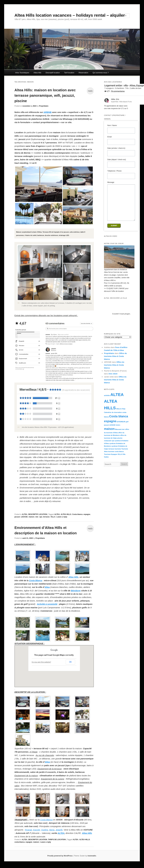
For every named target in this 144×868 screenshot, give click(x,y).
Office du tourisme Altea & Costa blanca (115, 356)
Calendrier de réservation (113, 412)
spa (41, 517)
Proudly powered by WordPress (60, 856)
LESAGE (24, 517)
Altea (47, 587)
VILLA (53, 517)
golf (127, 422)
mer (37, 517)
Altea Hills (73, 577)
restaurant (108, 441)
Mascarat (118, 429)
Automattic (92, 856)
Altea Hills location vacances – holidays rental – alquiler (70, 15)
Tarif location (69, 73)
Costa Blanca (36, 580)
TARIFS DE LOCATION (57, 840)
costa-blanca (19, 842)
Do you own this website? (41, 662)
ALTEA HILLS (66, 514)
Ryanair (28, 830)
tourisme (118, 449)
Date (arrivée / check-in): (116, 148)
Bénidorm (76, 591)
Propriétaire (44, 106)
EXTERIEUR (121, 422)
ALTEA (25, 514)
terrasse (46, 517)
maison (32, 517)
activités (107, 395)
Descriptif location (53, 73)
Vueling (45, 830)
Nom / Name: (112, 125)
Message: (111, 182)
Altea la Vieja (121, 409)
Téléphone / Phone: (115, 171)
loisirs (118, 425)
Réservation (83, 73)
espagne (87, 514)
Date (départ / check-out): (117, 160)
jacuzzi (17, 517)
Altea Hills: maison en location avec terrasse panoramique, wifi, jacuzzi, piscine (45, 95)
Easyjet (37, 830)
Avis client (113, 374)
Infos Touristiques (22, 73)
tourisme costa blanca (116, 451)
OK (70, 662)
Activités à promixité (47, 604)
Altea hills (37, 73)
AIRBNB (47, 112)
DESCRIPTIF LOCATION (38, 514)
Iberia (52, 830)
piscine (120, 438)
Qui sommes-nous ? (101, 73)
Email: (110, 137)
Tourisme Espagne (111, 454)
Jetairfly (59, 830)
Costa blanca (77, 514)
